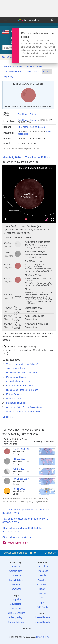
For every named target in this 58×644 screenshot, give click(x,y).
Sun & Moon (42, 584)
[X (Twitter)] (24, 634)
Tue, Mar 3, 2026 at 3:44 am (32, 127)
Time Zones (42, 571)
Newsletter (16, 589)
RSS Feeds (42, 607)
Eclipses (47, 72)
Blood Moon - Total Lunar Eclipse (22, 390)
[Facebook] (18, 634)
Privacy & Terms (43, 637)
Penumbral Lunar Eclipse (18, 381)
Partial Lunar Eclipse (16, 377)
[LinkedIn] (29, 634)
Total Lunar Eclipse (27, 114)
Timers (42, 589)
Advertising (16, 604)
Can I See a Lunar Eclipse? (19, 386)
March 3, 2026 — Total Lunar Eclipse (27, 158)
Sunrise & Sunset (33, 66)
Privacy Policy (16, 617)
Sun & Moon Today (13, 66)
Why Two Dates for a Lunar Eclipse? (24, 411)
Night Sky (8, 77)
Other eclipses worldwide (15, 537)
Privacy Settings (16, 622)
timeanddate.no (42, 617)
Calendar (42, 575)
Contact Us (50, 553)
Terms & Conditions (16, 613)
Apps (42, 603)
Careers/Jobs (16, 571)
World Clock (42, 566)
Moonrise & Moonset (14, 72)
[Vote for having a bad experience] (35, 553)
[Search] (52, 20)
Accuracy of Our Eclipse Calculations (24, 407)
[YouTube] (40, 634)
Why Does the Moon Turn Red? (21, 373)
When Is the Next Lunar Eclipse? (22, 364)
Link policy (16, 599)
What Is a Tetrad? (15, 399)
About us (16, 566)
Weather (42, 580)
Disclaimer (16, 608)
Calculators (42, 594)
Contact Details (16, 580)
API (42, 598)
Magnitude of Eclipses (17, 403)
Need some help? (18, 543)
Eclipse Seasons (14, 394)
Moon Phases (33, 72)
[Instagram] (34, 634)
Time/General (9, 57)
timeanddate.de (42, 622)
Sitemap (16, 584)
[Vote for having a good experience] (31, 553)
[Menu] (6, 20)
